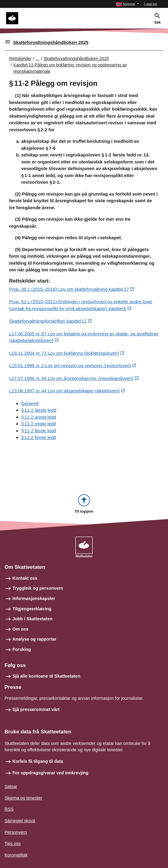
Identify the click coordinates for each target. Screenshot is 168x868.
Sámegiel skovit (20, 821)
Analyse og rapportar (34, 639)
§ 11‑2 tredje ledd (39, 424)
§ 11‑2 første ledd (39, 410)
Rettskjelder (20, 59)
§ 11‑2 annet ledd (39, 417)
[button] (127, 4)
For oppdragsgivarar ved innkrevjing (50, 773)
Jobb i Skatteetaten (32, 619)
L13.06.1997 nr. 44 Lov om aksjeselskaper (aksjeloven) (64, 391)
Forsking (22, 649)
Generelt (30, 403)
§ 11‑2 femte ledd (39, 437)
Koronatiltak (16, 855)
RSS (9, 809)
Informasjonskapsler (34, 598)
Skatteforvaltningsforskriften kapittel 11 (48, 321)
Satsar (11, 786)
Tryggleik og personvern (38, 588)
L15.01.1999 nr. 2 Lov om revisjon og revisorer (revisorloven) (70, 365)
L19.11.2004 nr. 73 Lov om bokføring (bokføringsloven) (64, 353)
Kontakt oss (25, 578)
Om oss (20, 629)
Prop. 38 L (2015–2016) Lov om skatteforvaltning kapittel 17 (69, 289)
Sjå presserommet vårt (36, 709)
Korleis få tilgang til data (38, 761)
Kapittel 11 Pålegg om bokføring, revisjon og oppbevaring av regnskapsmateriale (70, 68)
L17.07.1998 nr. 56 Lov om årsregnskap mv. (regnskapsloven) (71, 378)
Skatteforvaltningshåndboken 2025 (51, 42)
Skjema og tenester (23, 798)
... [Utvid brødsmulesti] (38, 59)
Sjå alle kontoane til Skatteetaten (46, 676)
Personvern (16, 832)
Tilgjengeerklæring (32, 609)
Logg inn (151, 4)
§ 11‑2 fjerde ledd (39, 431)
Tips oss (13, 843)
